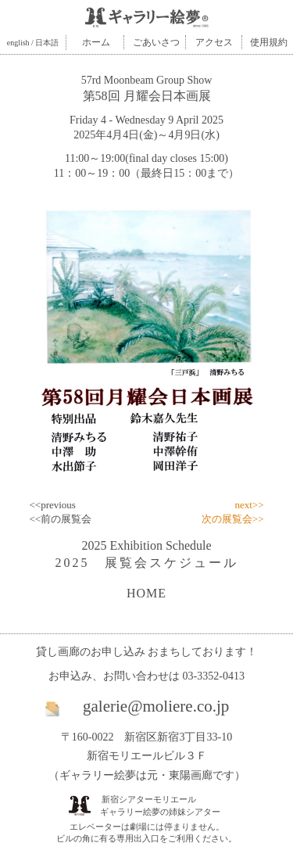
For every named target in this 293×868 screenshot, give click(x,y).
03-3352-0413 (214, 676)
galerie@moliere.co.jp (156, 706)
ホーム (96, 42)
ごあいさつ (156, 42)
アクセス (214, 42)
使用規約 (269, 42)
